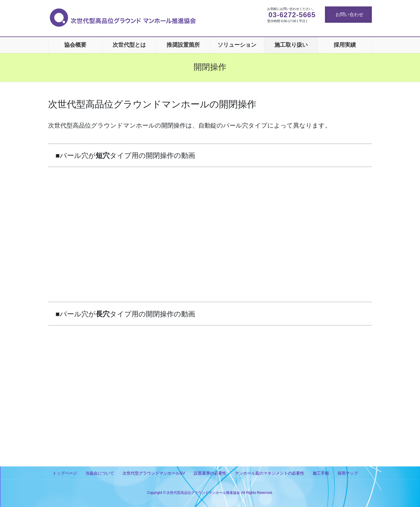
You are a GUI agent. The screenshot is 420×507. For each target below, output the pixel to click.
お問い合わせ (349, 14)
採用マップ (348, 473)
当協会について (100, 473)
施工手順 (321, 473)
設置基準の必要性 (210, 473)
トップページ (65, 473)
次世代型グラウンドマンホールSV (154, 473)
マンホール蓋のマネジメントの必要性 (269, 473)
